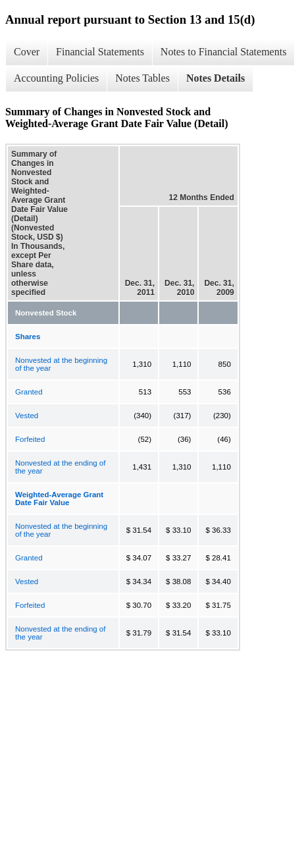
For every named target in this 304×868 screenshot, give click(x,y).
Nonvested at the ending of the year (60, 467)
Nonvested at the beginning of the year (61, 364)
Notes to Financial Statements (224, 52)
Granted (29, 392)
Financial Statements (100, 52)
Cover (27, 52)
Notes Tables (142, 78)
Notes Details (215, 78)
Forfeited (30, 439)
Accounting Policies (56, 78)
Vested (27, 416)
